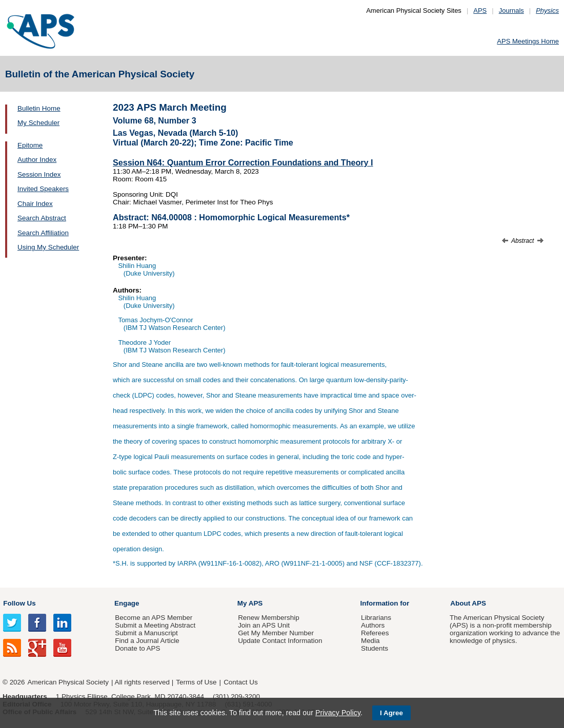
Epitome (30, 145)
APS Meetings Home (528, 41)
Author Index (37, 160)
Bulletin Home (39, 108)
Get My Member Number (276, 633)
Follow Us (19, 603)
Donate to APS (137, 648)
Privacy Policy (338, 713)
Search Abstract (42, 218)
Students (375, 648)
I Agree (391, 713)
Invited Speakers (43, 189)
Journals (511, 11)
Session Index (39, 174)
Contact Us (240, 682)
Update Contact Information (280, 641)
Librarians (376, 618)
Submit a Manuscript (146, 633)
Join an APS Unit (264, 625)
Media (370, 641)
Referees (375, 633)
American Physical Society (68, 682)
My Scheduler (38, 123)
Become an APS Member (154, 618)
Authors (373, 625)
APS (480, 11)
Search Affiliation (43, 233)
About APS (468, 603)
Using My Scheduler (48, 247)
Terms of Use (196, 682)
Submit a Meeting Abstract (155, 625)
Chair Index (35, 204)
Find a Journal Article (147, 641)
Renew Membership (269, 618)
